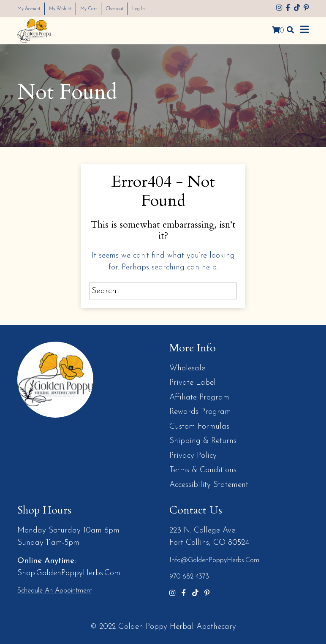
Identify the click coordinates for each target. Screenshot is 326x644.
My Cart (106, 9)
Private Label (193, 383)
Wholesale (187, 368)
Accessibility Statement (209, 485)
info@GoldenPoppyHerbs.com (214, 560)
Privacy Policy (193, 456)
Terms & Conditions (203, 470)
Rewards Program (200, 412)
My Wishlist (72, 9)
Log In (166, 9)
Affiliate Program (199, 398)
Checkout (137, 9)
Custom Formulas (199, 427)
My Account (33, 9)
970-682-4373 (189, 577)
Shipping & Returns (203, 441)
